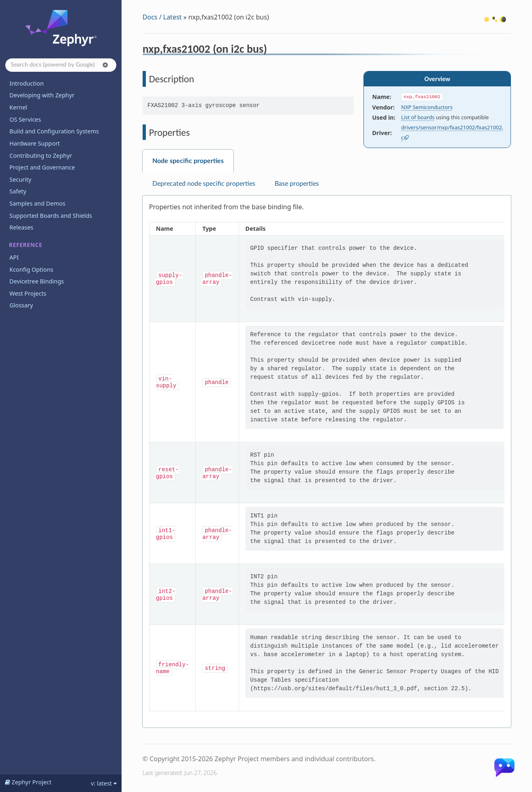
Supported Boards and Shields (51, 216)
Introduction (27, 83)
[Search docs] (61, 65)
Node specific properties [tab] (188, 161)
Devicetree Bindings (36, 281)
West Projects (28, 293)
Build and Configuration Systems (54, 131)
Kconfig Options (31, 269)
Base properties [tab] (297, 184)
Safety (18, 191)
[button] (105, 65)
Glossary (21, 305)
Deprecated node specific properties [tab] (204, 184)
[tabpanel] (327, 462)
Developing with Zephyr (42, 95)
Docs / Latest (162, 17)
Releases (21, 227)
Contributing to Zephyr (41, 156)
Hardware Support (34, 143)
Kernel (18, 107)
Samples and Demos (37, 203)
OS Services (25, 119)
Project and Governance (42, 167)
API (14, 257)
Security (20, 179)
